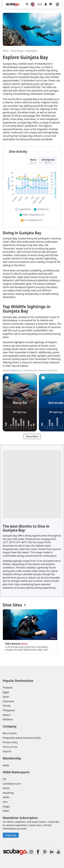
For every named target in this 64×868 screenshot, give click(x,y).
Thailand (8, 688)
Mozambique (17, 51)
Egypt (6, 692)
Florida (7, 706)
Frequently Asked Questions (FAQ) (22, 738)
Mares (6, 788)
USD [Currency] (40, 4)
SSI (4, 779)
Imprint (7, 751)
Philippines (9, 710)
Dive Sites (14, 605)
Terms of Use (10, 747)
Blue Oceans (10, 733)
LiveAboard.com (12, 784)
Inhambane (32, 51)
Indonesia (8, 701)
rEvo (5, 802)
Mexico (7, 715)
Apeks (6, 797)
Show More (32, 436)
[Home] (13, 4)
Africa (6, 51)
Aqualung (8, 793)
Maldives (8, 719)
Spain (6, 697)
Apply (6, 765)
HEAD (6, 811)
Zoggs (6, 806)
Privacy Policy (10, 742)
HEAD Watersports (16, 772)
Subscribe (11, 835)
